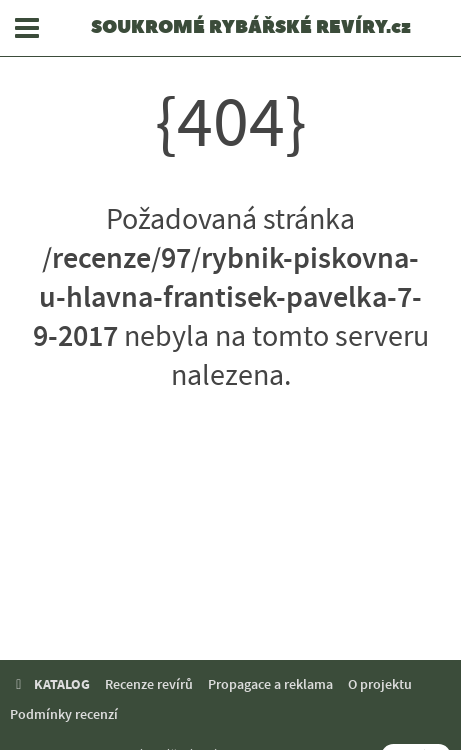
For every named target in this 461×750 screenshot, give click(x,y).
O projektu (380, 684)
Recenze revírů (149, 684)
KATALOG (50, 684)
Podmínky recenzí (64, 714)
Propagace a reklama (270, 684)
